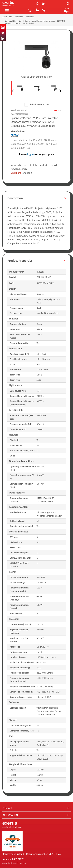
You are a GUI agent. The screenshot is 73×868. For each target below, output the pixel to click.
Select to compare (37, 104)
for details (21, 173)
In (3, 39)
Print (60, 110)
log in (30, 154)
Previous (13, 91)
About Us (43, 4)
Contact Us (38, 4)
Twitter (3, 33)
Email (3, 27)
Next (60, 91)
